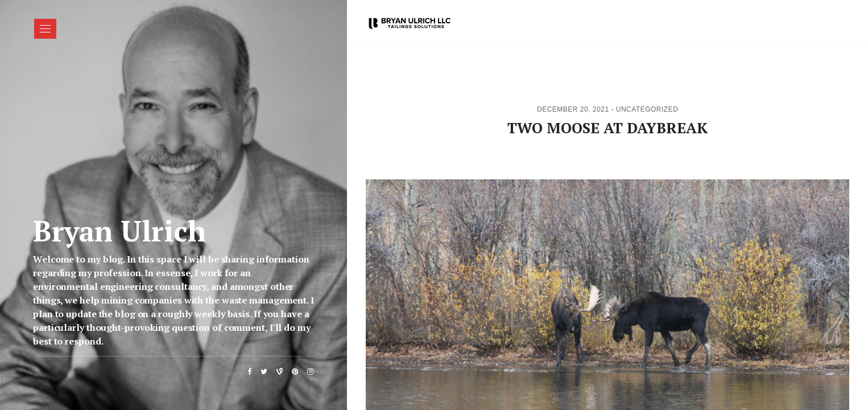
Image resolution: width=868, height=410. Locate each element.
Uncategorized (647, 109)
